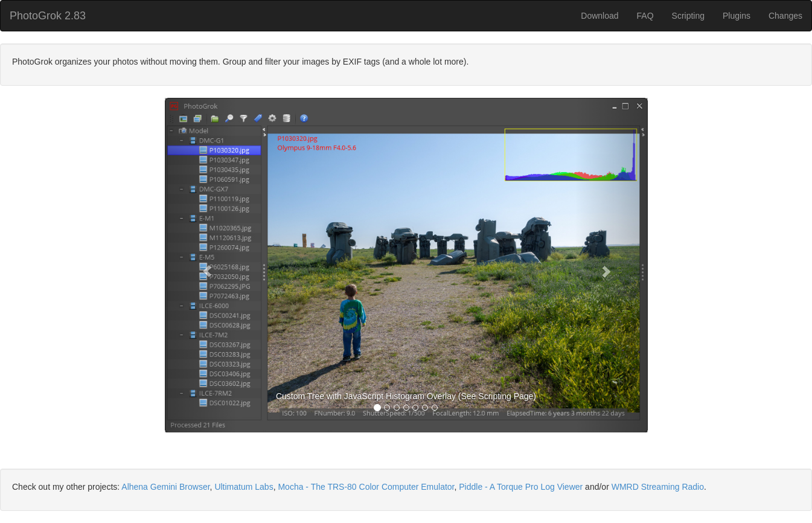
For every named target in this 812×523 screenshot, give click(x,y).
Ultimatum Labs (244, 487)
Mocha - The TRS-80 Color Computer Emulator (366, 487)
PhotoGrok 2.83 (48, 16)
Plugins (737, 16)
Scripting (688, 16)
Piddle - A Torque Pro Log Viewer (521, 487)
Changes (785, 16)
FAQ (645, 16)
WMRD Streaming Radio (658, 487)
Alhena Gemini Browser (165, 487)
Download (599, 16)
